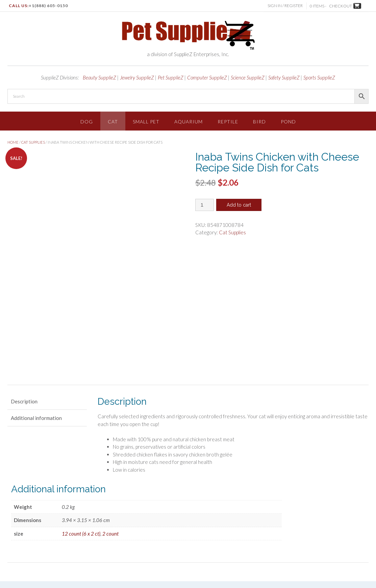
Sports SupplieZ (319, 77)
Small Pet (146, 122)
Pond (288, 122)
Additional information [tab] (36, 343)
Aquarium (189, 122)
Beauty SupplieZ (99, 77)
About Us (303, 545)
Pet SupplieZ (171, 77)
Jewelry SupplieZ (137, 77)
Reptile (228, 122)
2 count (110, 458)
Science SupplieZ (248, 77)
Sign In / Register (286, 6)
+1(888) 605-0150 (48, 6)
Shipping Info (277, 545)
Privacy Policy (247, 545)
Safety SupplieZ (284, 77)
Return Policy (330, 545)
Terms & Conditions (210, 545)
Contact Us (358, 545)
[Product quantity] (205, 205)
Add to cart (239, 205)
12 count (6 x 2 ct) (81, 458)
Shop (181, 545)
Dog (87, 122)
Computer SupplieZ (207, 77)
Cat (113, 122)
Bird (259, 122)
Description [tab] (24, 326)
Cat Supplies (33, 142)
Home (13, 142)
